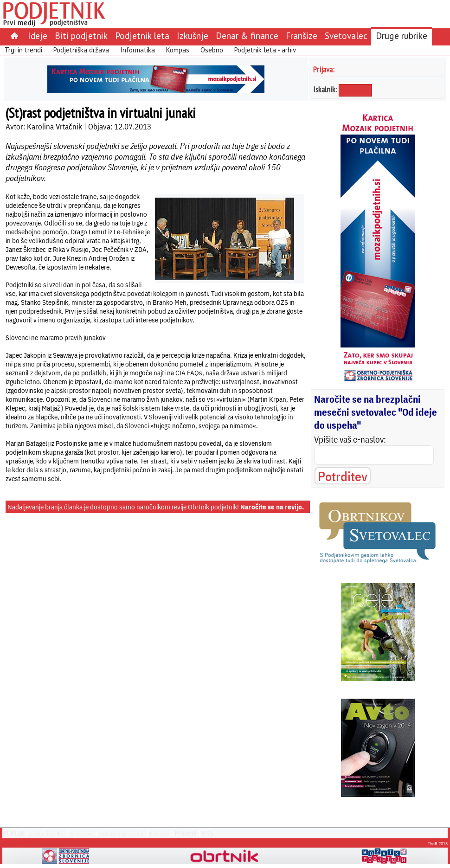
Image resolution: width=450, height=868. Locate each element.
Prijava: (324, 69)
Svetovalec (346, 35)
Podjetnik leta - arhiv (265, 50)
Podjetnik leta (142, 35)
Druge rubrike (402, 35)
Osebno (212, 50)
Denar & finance (247, 35)
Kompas (178, 50)
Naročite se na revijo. (272, 507)
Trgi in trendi (23, 50)
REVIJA (13, 833)
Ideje (38, 35)
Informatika (138, 50)
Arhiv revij (81, 833)
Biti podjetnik (81, 35)
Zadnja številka (46, 833)
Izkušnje (193, 35)
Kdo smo (160, 833)
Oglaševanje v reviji (121, 833)
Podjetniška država (81, 50)
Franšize (302, 35)
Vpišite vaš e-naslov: (350, 439)
